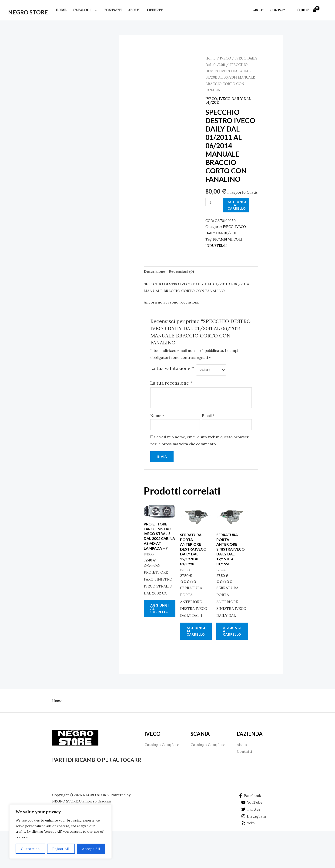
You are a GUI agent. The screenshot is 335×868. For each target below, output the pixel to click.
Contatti (113, 10)
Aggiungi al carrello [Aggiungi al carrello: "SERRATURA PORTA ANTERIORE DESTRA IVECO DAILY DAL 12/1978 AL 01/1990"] (196, 631)
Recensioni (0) (181, 271)
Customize (30, 849)
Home (61, 10)
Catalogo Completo (162, 745)
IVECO (225, 58)
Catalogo (85, 10)
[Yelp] (248, 823)
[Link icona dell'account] (325, 10)
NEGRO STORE (28, 12)
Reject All (61, 849)
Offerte (155, 10)
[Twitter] (251, 809)
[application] (95, 10)
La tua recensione (171, 383)
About (134, 10)
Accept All (91, 849)
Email (208, 416)
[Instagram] (254, 816)
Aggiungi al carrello (237, 205)
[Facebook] (250, 795)
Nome (157, 416)
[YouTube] (252, 802)
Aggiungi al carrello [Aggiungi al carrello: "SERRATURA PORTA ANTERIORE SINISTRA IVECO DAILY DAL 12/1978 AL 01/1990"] (232, 631)
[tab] (154, 272)
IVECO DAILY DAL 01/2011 (228, 100)
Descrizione (154, 271)
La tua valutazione (172, 368)
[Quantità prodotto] (212, 202)
